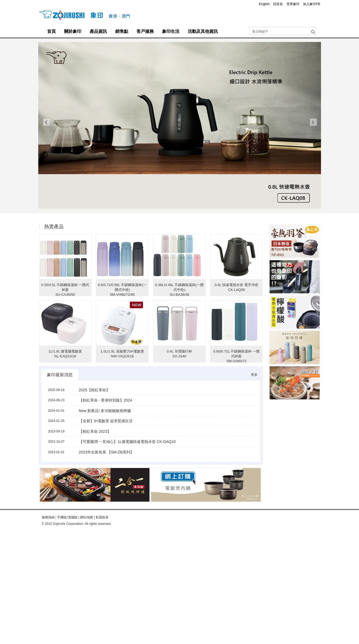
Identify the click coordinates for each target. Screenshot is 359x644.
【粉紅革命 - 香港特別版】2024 (106, 400)
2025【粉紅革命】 (94, 390)
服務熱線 (48, 509)
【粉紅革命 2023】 (95, 431)
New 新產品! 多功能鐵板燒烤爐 (105, 411)
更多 (254, 375)
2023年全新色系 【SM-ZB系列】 (107, 452)
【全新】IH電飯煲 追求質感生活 (106, 421)
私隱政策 (102, 509)
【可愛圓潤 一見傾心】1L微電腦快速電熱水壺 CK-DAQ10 (127, 442)
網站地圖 (86, 509)
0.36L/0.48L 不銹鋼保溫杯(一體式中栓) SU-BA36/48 (179, 290)
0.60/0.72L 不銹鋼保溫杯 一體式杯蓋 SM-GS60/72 (236, 356)
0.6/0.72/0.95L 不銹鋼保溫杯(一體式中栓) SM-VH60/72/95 (122, 290)
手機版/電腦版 (67, 509)
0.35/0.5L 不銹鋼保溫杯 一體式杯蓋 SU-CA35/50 (65, 290)
